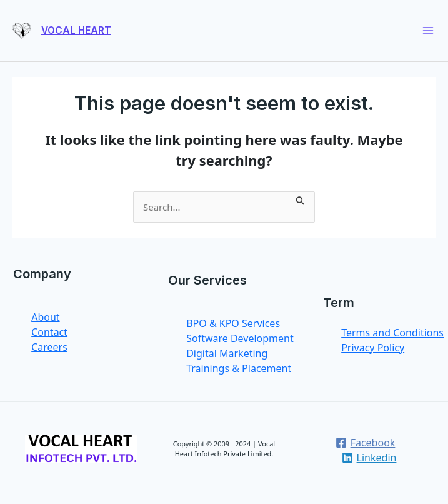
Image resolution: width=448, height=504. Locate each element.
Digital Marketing (227, 353)
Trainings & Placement (239, 368)
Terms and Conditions (392, 333)
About (45, 317)
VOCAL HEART (76, 30)
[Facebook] (365, 443)
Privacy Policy (373, 348)
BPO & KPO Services (233, 323)
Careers (49, 347)
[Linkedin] (369, 458)
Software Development (240, 338)
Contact (49, 332)
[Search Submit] (301, 199)
